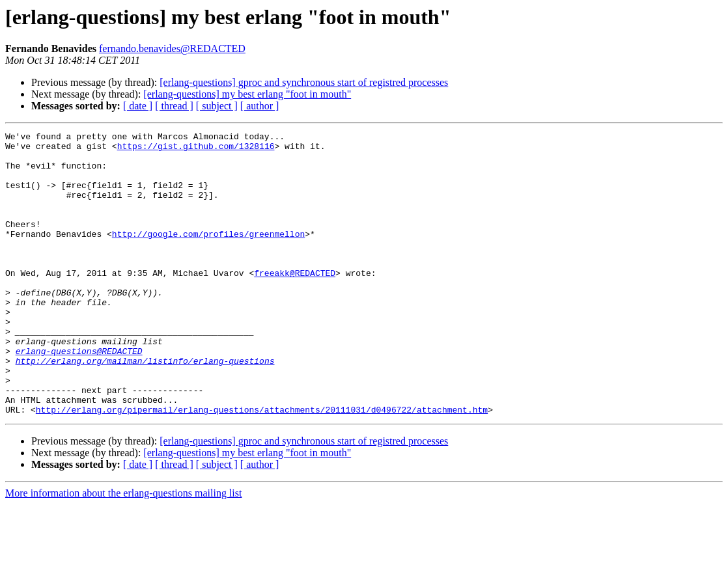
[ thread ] (174, 106)
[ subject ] (217, 106)
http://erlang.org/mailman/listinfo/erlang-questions (145, 407)
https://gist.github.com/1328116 (196, 150)
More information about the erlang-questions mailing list (123, 550)
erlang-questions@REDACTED (79, 396)
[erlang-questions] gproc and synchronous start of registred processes (304, 82)
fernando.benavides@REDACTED (172, 48)
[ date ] (138, 106)
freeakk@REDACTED (295, 302)
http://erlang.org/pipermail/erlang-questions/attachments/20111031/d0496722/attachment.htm (262, 466)
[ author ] (260, 106)
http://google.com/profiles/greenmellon (208, 255)
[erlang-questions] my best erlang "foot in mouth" (247, 94)
